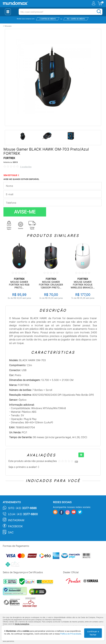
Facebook (15, 526)
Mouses (8, 26)
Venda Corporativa (22, 624)
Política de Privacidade (71, 634)
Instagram (16, 520)
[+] (81, 455)
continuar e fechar (93, 633)
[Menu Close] (8, 12)
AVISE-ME (25, 212)
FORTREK (9, 158)
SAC (11, 532)
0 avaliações (26, 167)
